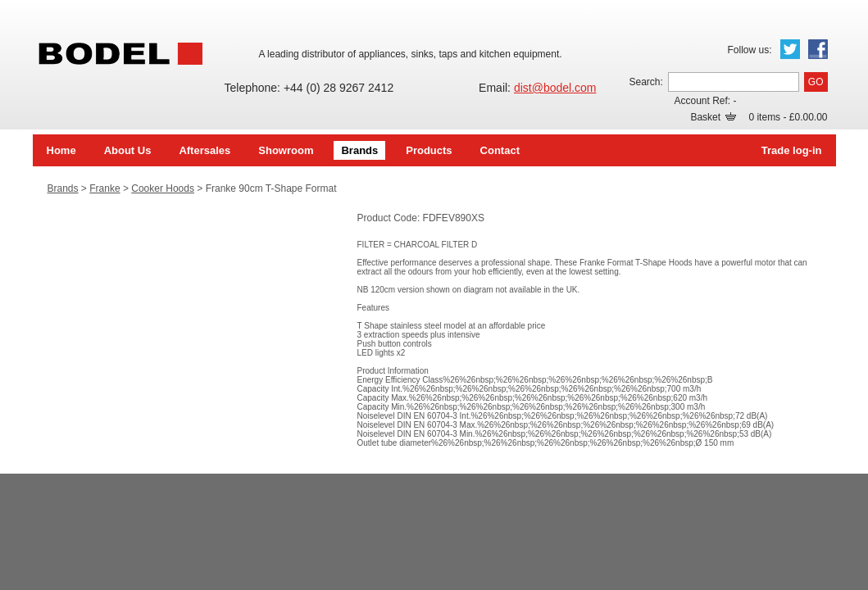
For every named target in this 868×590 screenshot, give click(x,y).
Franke (105, 188)
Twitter (790, 49)
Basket (713, 117)
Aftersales (205, 150)
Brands (359, 150)
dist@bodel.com (555, 88)
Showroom (286, 150)
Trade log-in (792, 150)
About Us (128, 150)
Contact (500, 150)
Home (61, 150)
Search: (645, 82)
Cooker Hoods (163, 188)
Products (429, 150)
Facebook (818, 49)
